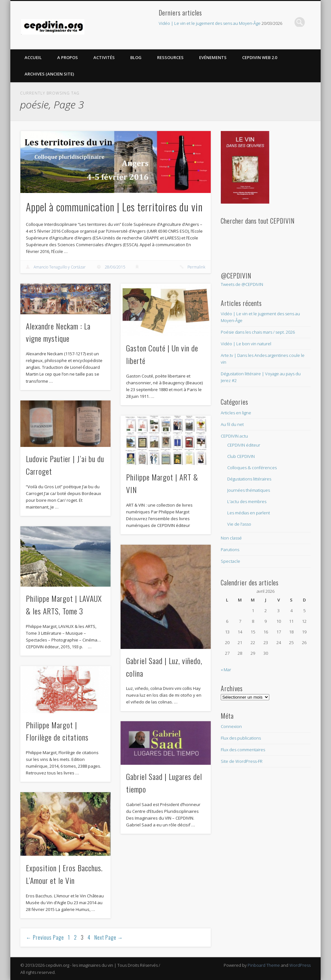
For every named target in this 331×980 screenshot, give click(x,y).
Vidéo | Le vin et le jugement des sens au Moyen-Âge (210, 23)
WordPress (300, 965)
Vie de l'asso (239, 524)
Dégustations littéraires (249, 479)
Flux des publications (241, 738)
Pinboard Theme (264, 965)
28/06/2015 (115, 267)
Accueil (33, 57)
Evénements (213, 57)
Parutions (230, 550)
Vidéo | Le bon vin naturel (246, 344)
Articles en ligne (236, 413)
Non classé (231, 538)
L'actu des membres (247, 501)
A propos (68, 57)
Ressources (170, 57)
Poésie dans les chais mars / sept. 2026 (258, 332)
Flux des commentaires (243, 750)
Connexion (231, 726)
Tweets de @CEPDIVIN (242, 284)
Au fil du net (232, 424)
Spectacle (230, 561)
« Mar (226, 670)
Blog (136, 57)
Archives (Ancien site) (49, 74)
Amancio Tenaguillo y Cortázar (60, 267)
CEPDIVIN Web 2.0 (260, 57)
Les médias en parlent (249, 513)
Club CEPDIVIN (241, 456)
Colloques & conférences (252, 468)
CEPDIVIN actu (234, 436)
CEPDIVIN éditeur (244, 445)
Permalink (196, 267)
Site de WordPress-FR (242, 761)
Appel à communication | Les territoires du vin (114, 207)
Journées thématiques (249, 490)
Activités (104, 57)
